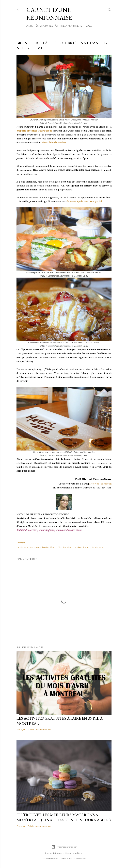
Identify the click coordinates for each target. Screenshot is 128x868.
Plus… (88, 26)
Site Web (94, 484)
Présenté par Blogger (64, 847)
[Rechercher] (110, 9)
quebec (78, 547)
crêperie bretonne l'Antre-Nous (34, 131)
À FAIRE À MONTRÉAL (68, 26)
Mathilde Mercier (66, 547)
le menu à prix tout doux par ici (85, 201)
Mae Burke (78, 853)
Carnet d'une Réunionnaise (49, 14)
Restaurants (88, 547)
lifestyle (54, 547)
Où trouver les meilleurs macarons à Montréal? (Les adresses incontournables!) (64, 817)
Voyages (99, 547)
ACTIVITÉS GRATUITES (40, 26)
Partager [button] (21, 543)
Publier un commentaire (39, 729)
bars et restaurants (32, 547)
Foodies (46, 547)
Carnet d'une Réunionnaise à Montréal (65, 123)
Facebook (106, 484)
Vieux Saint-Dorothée (54, 142)
